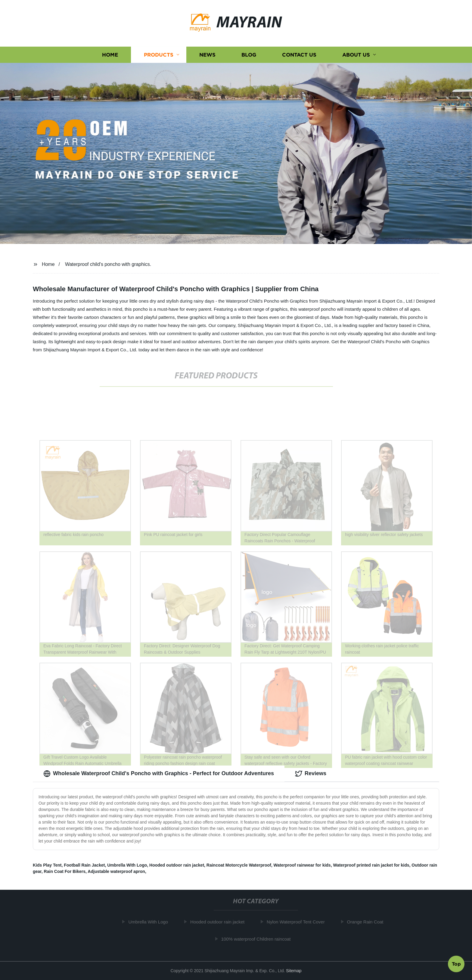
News (207, 55)
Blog (249, 55)
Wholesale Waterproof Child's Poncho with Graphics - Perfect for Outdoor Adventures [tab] (159, 774)
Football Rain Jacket (84, 865)
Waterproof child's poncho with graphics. (108, 264)
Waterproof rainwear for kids (302, 865)
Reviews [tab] (311, 774)
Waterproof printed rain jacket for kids (371, 865)
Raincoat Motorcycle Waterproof (239, 865)
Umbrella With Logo (127, 865)
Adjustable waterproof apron (116, 871)
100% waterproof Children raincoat (258, 939)
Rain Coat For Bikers (65, 871)
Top (456, 963)
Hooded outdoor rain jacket (177, 865)
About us (356, 55)
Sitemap (294, 971)
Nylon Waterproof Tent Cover (298, 922)
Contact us (299, 55)
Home (110, 55)
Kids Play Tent (47, 865)
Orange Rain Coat (368, 922)
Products (159, 55)
